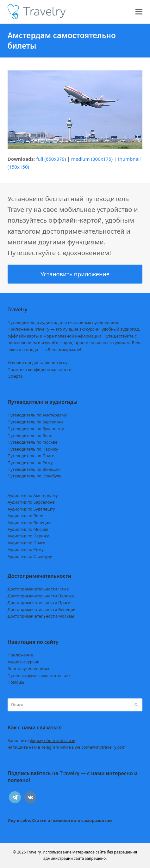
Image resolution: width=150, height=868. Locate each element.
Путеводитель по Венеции (34, 469)
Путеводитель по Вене (30, 435)
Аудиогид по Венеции (29, 523)
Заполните (42, 740)
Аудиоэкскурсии (24, 662)
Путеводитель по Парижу (33, 449)
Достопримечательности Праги (39, 602)
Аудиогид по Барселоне (31, 502)
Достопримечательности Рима (38, 589)
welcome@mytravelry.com (100, 747)
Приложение (20, 655)
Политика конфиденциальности (40, 369)
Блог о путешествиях (28, 668)
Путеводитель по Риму (30, 463)
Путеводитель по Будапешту (36, 428)
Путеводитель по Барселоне (36, 422)
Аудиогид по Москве (28, 529)
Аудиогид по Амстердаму (33, 495)
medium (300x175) (92, 159)
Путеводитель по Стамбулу (34, 476)
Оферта (15, 376)
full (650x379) (51, 159)
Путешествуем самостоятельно (39, 675)
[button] (139, 12)
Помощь (16, 682)
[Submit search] (136, 705)
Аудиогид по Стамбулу (30, 556)
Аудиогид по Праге (26, 543)
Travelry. (34, 852)
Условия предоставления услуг (38, 362)
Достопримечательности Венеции (42, 609)
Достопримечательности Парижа (41, 596)
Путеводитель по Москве (33, 442)
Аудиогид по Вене (25, 516)
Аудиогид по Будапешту (31, 509)
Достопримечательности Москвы (41, 616)
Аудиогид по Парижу (28, 536)
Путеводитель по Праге (31, 456)
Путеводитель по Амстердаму (37, 415)
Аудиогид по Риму (26, 549)
